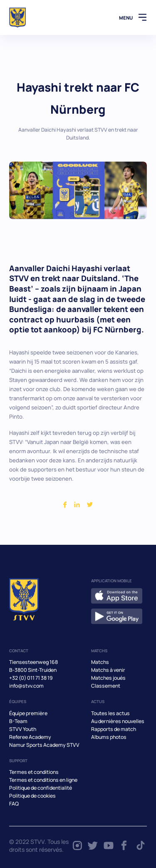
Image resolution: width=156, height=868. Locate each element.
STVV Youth (23, 729)
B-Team (18, 721)
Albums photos (109, 737)
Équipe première (28, 713)
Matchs (100, 662)
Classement (106, 686)
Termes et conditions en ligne (43, 780)
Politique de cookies (32, 796)
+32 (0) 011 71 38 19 (31, 678)
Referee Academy (30, 737)
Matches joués (108, 678)
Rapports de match (114, 729)
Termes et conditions (34, 772)
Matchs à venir (108, 670)
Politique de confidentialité (41, 788)
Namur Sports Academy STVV (44, 745)
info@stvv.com (26, 686)
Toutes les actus (110, 713)
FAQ (14, 804)
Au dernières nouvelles (118, 721)
